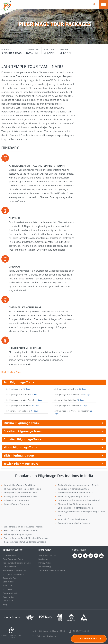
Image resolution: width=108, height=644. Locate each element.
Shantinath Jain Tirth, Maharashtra (74, 504)
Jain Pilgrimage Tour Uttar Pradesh (24, 400)
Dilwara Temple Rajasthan (16, 500)
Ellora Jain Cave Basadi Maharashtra (21, 530)
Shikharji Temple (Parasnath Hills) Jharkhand (79, 500)
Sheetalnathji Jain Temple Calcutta (74, 496)
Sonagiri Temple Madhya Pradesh (74, 523)
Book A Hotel (8, 582)
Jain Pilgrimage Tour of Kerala (22, 394)
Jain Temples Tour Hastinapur (22, 411)
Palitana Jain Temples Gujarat (18, 534)
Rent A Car (8, 586)
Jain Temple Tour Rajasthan (69, 400)
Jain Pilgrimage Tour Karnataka (23, 405)
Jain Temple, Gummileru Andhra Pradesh (23, 527)
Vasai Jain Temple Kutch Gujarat (73, 519)
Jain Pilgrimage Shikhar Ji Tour (70, 389)
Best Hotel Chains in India (14, 570)
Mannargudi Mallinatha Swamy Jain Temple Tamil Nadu (81, 513)
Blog (5, 605)
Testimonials (9, 597)
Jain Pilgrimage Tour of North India (72, 394)
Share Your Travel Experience (52, 570)
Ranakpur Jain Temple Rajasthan (73, 489)
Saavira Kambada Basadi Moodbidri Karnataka (26, 538)
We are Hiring (45, 567)
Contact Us (8, 601)
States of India (9, 567)
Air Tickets (7, 589)
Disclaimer (43, 559)
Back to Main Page (11, 372)
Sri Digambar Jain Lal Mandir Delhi (20, 493)
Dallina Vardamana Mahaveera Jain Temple (78, 485)
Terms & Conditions (47, 555)
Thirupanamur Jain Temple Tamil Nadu (22, 489)
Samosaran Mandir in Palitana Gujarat (76, 493)
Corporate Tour (10, 578)
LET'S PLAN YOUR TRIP (89, 639)
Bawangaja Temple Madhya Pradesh (21, 496)
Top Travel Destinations (13, 574)
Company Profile (10, 593)
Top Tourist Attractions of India (17, 563)
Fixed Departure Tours (13, 559)
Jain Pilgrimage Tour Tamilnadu (71, 405)
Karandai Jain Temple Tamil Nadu (20, 485)
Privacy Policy (45, 563)
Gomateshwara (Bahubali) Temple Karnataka (25, 542)
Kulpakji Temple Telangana (17, 504)
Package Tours (9, 555)
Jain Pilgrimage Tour (18, 389)
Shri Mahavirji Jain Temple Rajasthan (75, 508)
